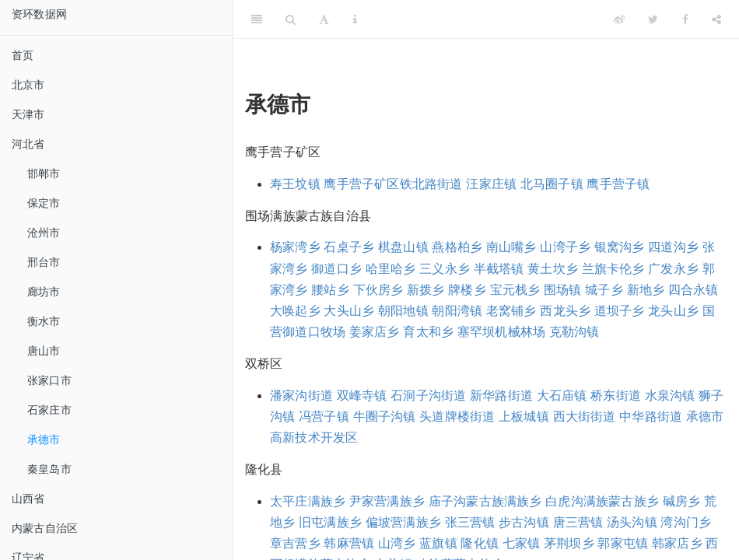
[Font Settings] (324, 19)
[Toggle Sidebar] (257, 19)
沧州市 (44, 233)
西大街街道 (585, 416)
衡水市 (44, 321)
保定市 (44, 203)
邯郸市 (44, 173)
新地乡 (646, 290)
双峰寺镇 (362, 395)
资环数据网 (39, 14)
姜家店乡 (375, 332)
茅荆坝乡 (569, 543)
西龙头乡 (565, 311)
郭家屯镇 (623, 543)
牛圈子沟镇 (385, 416)
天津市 (28, 114)
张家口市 (49, 380)
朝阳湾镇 (457, 311)
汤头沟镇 (632, 522)
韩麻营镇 (349, 543)
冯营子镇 (324, 416)
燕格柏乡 (457, 247)
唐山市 (44, 351)
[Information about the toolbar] (355, 19)
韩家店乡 (677, 543)
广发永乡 (673, 269)
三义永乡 (445, 269)
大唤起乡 (295, 311)
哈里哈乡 (391, 269)
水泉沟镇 (670, 395)
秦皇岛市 (49, 469)
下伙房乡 (378, 290)
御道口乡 (336, 269)
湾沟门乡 (686, 522)
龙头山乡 (673, 311)
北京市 (28, 85)
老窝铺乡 (511, 311)
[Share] (716, 19)
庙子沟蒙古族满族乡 (485, 501)
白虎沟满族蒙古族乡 (602, 501)
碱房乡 (682, 501)
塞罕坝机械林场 (501, 332)
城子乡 (604, 290)
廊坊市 (44, 292)
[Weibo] (619, 19)
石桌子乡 (349, 247)
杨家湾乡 (295, 247)
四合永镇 (693, 290)
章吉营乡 (295, 543)
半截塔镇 (499, 269)
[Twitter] (653, 19)
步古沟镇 (524, 522)
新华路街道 (501, 395)
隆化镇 (480, 543)
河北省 (28, 144)
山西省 (28, 499)
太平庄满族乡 (308, 501)
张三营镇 (470, 522)
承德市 (44, 439)
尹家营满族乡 (387, 501)
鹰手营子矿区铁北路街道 (393, 184)
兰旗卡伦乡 (613, 269)
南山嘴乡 (511, 247)
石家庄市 (49, 410)
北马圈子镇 (552, 184)
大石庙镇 (562, 395)
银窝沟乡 (620, 247)
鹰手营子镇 (618, 184)
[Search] (291, 19)
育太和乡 (428, 332)
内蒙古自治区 (45, 528)
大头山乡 (349, 311)
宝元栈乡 (515, 290)
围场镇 (563, 290)
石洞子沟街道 (428, 395)
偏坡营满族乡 (403, 522)
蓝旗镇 (438, 543)
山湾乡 (397, 543)
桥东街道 (616, 395)
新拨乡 (426, 290)
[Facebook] (685, 19)
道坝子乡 (620, 311)
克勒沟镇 (574, 332)
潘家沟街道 (301, 395)
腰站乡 (330, 290)
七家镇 (522, 543)
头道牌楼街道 (457, 416)
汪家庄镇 (491, 184)
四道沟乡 (673, 247)
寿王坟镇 (295, 184)
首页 (23, 55)
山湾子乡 (565, 247)
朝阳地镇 (403, 311)
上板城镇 (524, 416)
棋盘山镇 (403, 247)
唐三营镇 (578, 522)
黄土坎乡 (553, 269)
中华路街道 (651, 416)
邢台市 (44, 262)
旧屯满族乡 (330, 522)
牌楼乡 (467, 290)
